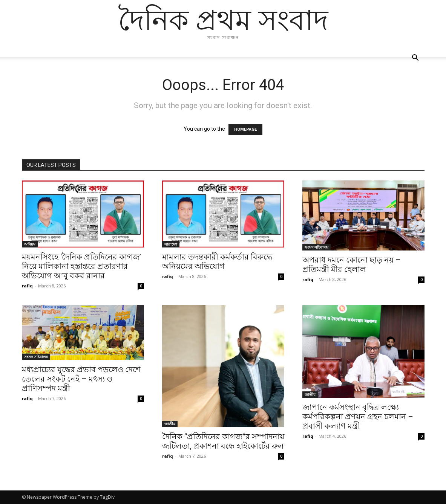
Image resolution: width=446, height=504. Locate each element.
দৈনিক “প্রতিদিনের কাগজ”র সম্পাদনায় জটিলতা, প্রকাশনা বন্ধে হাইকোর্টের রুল (223, 441)
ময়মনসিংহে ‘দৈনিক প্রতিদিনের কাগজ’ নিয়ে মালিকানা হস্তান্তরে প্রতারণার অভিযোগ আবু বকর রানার (81, 266)
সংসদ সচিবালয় (316, 247)
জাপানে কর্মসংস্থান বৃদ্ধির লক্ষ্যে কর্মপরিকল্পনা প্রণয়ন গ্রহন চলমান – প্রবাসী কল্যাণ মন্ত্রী (358, 417)
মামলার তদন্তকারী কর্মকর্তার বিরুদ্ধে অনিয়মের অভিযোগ (217, 262)
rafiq (27, 286)
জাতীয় (170, 424)
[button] (415, 59)
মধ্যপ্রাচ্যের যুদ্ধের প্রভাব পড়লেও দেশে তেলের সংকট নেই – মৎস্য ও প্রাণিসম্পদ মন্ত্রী (81, 379)
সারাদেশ (171, 244)
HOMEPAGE (245, 129)
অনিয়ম (30, 244)
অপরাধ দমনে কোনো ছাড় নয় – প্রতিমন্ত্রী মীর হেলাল (352, 265)
